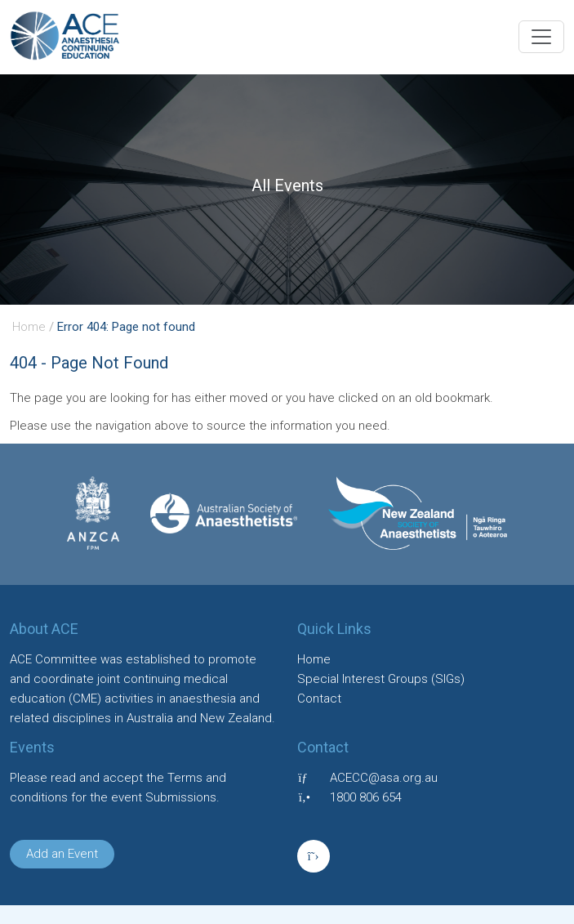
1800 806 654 (366, 797)
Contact (319, 699)
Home (29, 327)
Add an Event (62, 854)
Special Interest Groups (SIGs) (381, 679)
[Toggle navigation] (541, 37)
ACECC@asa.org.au (384, 778)
